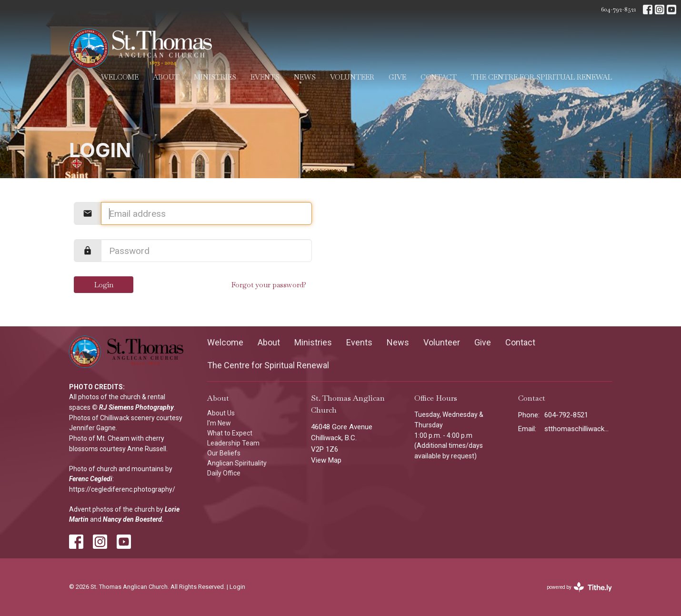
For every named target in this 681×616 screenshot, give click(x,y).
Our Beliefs (224, 453)
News (305, 77)
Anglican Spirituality (237, 463)
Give (397, 77)
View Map (326, 460)
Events (265, 77)
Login (104, 285)
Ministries (215, 77)
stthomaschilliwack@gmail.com (578, 429)
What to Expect (230, 433)
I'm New (219, 423)
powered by (579, 587)
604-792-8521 (618, 9)
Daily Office (224, 473)
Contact (439, 77)
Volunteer (352, 77)
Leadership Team (233, 443)
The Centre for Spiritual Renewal (541, 77)
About (166, 77)
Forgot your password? (269, 285)
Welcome (120, 77)
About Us (221, 413)
